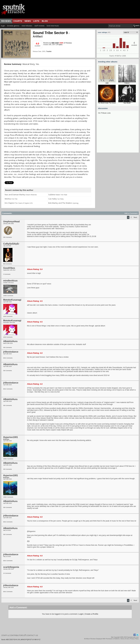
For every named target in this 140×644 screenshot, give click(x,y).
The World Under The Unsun (107, 103)
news (28, 21)
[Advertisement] (118, 135)
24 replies (59, 45)
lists (36, 21)
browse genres (13, 26)
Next (135, 217)
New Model (127, 103)
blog (45, 21)
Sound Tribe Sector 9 (51, 33)
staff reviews (39, 26)
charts (18, 21)
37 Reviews (68, 43)
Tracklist (49, 51)
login (3, 26)
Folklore (127, 83)
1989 (107, 83)
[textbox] (120, 26)
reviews (6, 21)
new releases (27, 26)
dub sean (55, 43)
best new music (53, 26)
